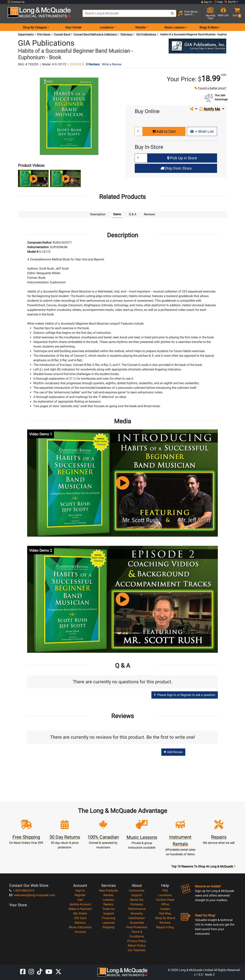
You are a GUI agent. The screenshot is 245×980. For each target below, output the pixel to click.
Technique (126, 34)
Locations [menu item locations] (106, 27)
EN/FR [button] (230, 2)
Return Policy (137, 945)
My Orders (80, 913)
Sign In (80, 890)
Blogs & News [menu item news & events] (209, 27)
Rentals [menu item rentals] (140, 27)
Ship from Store (176, 168)
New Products (109, 890)
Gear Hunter (73, 27)
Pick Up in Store (182, 158)
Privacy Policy (137, 941)
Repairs (108, 904)
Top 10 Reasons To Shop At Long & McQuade (203, 866)
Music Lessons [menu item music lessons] (175, 27)
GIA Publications (146, 34)
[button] (236, 14)
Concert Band (62, 34)
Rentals (108, 895)
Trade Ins (108, 909)
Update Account (80, 904)
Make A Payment (80, 909)
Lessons (108, 899)
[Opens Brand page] (197, 46)
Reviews (165, 922)
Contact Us (16, 2)
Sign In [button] (207, 2)
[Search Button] (172, 13)
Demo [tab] (117, 214)
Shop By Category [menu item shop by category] (35, 27)
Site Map (165, 913)
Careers (165, 909)
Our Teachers (137, 950)
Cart (80, 899)
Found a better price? (210, 88)
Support (109, 913)
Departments (26, 34)
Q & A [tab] (133, 214)
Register (80, 895)
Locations (165, 895)
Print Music (44, 34)
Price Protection (137, 927)
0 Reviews (93, 64)
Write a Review (112, 64)
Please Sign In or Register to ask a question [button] (185, 695)
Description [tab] (98, 214)
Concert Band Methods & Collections (95, 34)
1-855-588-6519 (22, 890)
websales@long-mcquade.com (32, 895)
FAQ (165, 890)
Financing (109, 918)
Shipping (108, 927)
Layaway (109, 922)
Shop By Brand (165, 918)
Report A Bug (165, 927)
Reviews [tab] (149, 214)
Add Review (173, 752)
